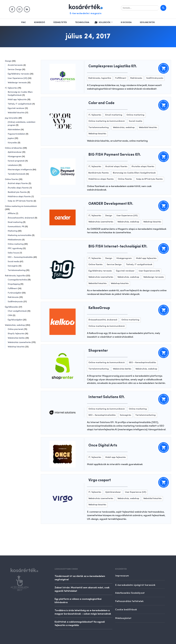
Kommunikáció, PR (16, 227)
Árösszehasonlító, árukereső (21, 218)
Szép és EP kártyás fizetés (20, 201)
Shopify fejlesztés (16, 334)
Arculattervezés (15, 65)
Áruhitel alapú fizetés (18, 183)
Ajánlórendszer (15, 152)
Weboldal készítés (16, 113)
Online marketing (16, 244)
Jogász (11, 138)
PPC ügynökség (15, 248)
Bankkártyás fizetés (17, 192)
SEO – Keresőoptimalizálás (20, 257)
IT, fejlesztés (11, 88)
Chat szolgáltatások (17, 311)
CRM (10, 315)
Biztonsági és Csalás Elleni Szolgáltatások (134, 173)
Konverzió (40, 22)
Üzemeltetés (60, 22)
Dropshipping (14, 284)
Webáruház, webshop (15, 325)
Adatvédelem (14, 130)
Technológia (82, 22)
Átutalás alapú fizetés (18, 188)
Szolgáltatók (147, 22)
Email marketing (15, 222)
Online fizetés (12, 179)
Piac (24, 22)
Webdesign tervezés (17, 83)
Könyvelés (12, 143)
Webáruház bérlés (16, 338)
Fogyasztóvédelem (16, 134)
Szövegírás (13, 266)
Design (8, 61)
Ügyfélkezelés (12, 307)
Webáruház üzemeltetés (19, 342)
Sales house (13, 253)
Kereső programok (16, 161)
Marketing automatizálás (20, 235)
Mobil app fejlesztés (17, 100)
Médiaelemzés (15, 240)
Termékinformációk (16, 174)
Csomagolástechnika (17, 280)
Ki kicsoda (126, 22)
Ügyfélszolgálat (15, 320)
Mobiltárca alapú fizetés (19, 197)
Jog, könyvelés (11, 118)
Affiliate (11, 213)
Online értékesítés (14, 148)
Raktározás (13, 297)
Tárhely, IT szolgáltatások (20, 104)
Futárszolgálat (15, 293)
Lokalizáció (13, 165)
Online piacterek (15, 329)
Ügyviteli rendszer (16, 108)
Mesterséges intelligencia (20, 170)
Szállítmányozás (15, 302)
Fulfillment (13, 289)
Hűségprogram (15, 157)
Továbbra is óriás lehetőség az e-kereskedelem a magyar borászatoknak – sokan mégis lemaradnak (83, 612)
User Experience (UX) (18, 78)
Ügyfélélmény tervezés (19, 74)
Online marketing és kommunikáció (21, 206)
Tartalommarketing (17, 270)
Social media (14, 262)
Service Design (15, 70)
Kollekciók (105, 22)
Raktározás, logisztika (15, 276)
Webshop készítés (16, 347)
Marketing (13, 231)
